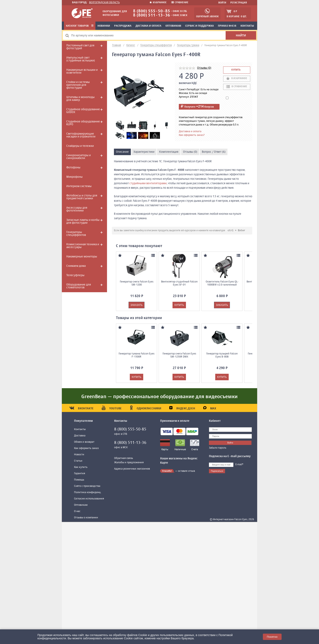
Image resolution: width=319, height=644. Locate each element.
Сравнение (180, 3)
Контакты (247, 26)
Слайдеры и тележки (80, 146)
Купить (236, 70)
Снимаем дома (76, 266)
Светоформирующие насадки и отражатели (81, 135)
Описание (122, 152)
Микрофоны (74, 177)
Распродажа (123, 26)
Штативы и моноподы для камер (80, 99)
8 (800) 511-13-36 (152, 15)
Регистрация (239, 3)
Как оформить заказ (86, 448)
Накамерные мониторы (82, 257)
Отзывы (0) (204, 68)
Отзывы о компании (86, 518)
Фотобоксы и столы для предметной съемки (82, 197)
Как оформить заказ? (192, 135)
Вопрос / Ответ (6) (214, 152)
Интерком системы (79, 186)
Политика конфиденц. (88, 493)
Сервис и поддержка (199, 26)
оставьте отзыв (186, 471)
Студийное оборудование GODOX (83, 111)
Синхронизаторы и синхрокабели (79, 157)
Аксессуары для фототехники (77, 209)
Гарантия (80, 474)
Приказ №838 (227, 26)
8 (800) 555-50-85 (152, 11)
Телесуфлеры (75, 275)
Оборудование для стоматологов (79, 286)
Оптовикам (173, 26)
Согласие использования (89, 499)
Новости (79, 455)
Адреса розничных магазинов (132, 469)
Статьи (78, 461)
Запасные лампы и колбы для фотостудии (83, 221)
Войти (222, 3)
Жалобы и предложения (129, 463)
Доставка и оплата (148, 26)
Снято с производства (87, 486)
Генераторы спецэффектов (76, 234)
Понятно (272, 637)
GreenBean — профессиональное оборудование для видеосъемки (159, 397)
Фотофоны (73, 168)
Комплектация (169, 152)
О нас (77, 512)
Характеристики (144, 152)
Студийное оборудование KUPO (83, 123)
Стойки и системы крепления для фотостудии (78, 85)
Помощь (79, 480)
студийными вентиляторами (148, 183)
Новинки (104, 26)
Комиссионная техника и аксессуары (83, 246)
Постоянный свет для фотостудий (80, 47)
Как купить (81, 467)
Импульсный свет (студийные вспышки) (81, 59)
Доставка (80, 436)
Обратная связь (124, 458)
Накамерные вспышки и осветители (82, 71)
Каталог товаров (80, 26)
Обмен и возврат (84, 442)
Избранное (158, 3)
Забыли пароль (218, 448)
